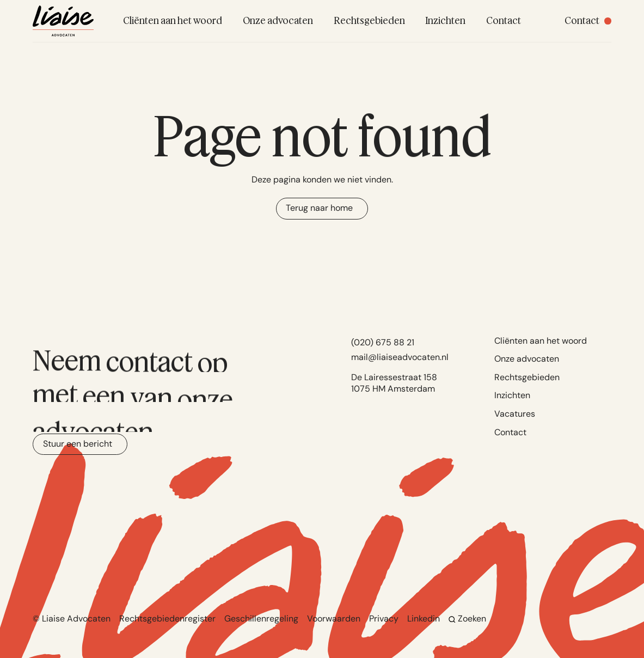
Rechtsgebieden (527, 377)
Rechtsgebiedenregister (167, 619)
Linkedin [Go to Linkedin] (424, 619)
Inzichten (512, 395)
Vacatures (515, 414)
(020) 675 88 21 (383, 342)
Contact (510, 432)
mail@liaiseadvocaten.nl (400, 357)
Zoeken (467, 619)
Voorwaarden (334, 619)
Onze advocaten (527, 359)
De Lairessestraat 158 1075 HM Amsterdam (394, 383)
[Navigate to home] (63, 21)
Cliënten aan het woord (541, 341)
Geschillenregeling (261, 619)
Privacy (384, 619)
